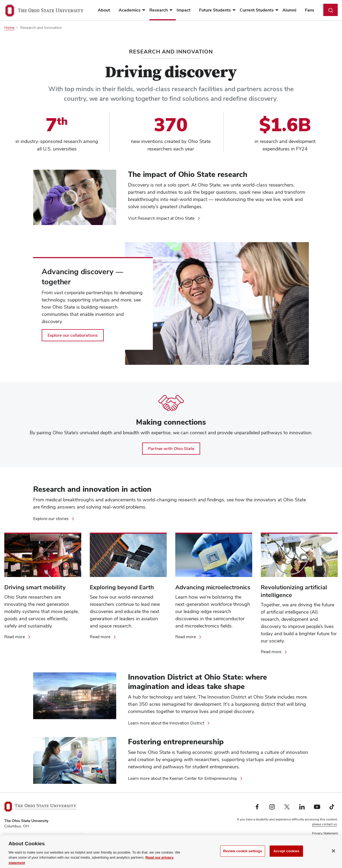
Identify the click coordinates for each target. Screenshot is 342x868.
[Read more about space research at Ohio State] (103, 637)
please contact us (324, 824)
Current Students (257, 10)
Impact (184, 10)
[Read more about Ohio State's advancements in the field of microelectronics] (189, 637)
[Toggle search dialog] (331, 10)
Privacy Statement (325, 833)
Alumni (289, 10)
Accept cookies (286, 855)
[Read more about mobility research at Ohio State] (18, 637)
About (104, 10)
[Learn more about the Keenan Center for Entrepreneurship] (186, 778)
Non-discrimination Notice (319, 838)
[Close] (333, 855)
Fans (310, 10)
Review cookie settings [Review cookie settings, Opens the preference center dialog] (243, 855)
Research (159, 10)
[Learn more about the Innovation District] (169, 723)
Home (9, 28)
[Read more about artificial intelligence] (274, 652)
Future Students (215, 10)
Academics (130, 10)
